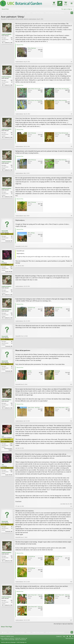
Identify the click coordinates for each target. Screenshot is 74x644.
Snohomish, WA (9, 241)
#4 (71, 173)
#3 (71, 146)
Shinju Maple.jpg (32, 48)
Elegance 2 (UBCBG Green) (7, 637)
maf (3, 437)
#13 (71, 450)
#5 (71, 216)
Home (67, 637)
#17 (71, 621)
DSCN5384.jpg (59, 557)
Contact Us (59, 637)
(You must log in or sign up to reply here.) (63, 625)
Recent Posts (5, 9)
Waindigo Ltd (23, 643)
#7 (71, 271)
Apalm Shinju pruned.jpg (61, 100)
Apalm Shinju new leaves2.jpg (35, 100)
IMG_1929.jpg (31, 233)
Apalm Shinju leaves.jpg (61, 160)
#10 (71, 346)
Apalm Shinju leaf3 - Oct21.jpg (35, 607)
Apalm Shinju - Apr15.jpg (34, 408)
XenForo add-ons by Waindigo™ (9, 643)
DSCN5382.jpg (31, 557)
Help (64, 637)
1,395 (11, 267)
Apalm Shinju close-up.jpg (34, 89)
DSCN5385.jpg (31, 569)
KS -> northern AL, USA (7, 43)
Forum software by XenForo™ (14, 639)
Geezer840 (5, 231)
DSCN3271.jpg (31, 308)
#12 (71, 422)
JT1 (3, 261)
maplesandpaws (32, 19)
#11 (71, 385)
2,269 (11, 444)
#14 (71, 507)
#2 (71, 114)
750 (11, 38)
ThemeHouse (23, 640)
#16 (71, 582)
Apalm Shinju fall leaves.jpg (62, 133)
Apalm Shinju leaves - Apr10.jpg (63, 408)
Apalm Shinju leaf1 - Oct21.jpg (35, 596)
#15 (71, 538)
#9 (71, 321)
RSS (73, 637)
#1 (71, 62)
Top (70, 637)
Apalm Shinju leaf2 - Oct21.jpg (62, 596)
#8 (71, 295)
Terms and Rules (70, 639)
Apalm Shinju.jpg (32, 133)
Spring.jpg (58, 371)
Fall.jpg (30, 371)
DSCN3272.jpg (59, 308)
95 (12, 236)
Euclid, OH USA (9, 272)
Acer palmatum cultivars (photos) (15, 19)
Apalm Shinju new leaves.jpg (62, 89)
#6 (71, 246)
